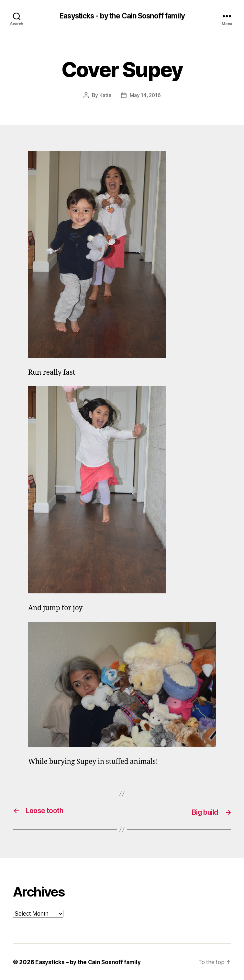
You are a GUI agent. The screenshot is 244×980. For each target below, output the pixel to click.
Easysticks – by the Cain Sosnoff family (89, 962)
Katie (105, 95)
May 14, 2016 (145, 95)
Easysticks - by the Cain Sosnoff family (122, 16)
